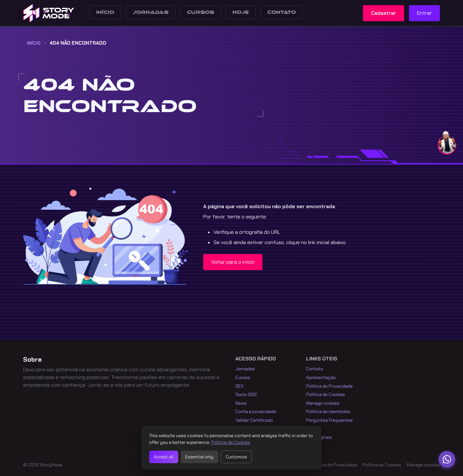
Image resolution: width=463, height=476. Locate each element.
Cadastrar (384, 13)
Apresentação (321, 377)
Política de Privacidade (329, 386)
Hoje (241, 12)
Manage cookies (323, 403)
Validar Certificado (254, 420)
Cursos (200, 12)
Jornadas (150, 12)
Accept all (163, 457)
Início (105, 12)
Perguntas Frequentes (329, 420)
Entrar (424, 13)
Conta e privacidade (256, 411)
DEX (239, 386)
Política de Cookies (326, 394)
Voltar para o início (233, 262)
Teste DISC (246, 394)
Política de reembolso (328, 411)
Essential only (199, 457)
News (241, 403)
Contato (281, 12)
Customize (236, 457)
